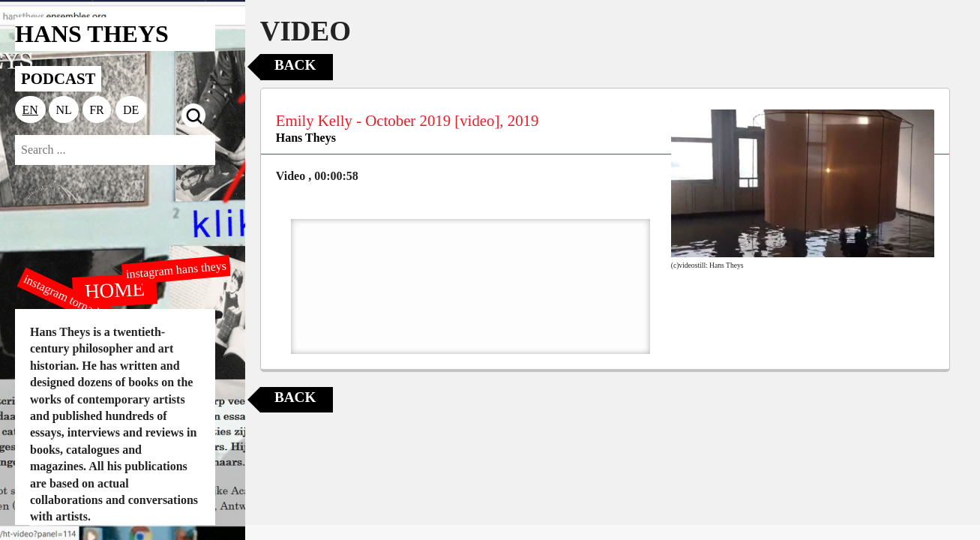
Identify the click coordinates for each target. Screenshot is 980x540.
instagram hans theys (176, 270)
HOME (115, 289)
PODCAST (58, 78)
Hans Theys (306, 138)
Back (295, 65)
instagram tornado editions (82, 305)
